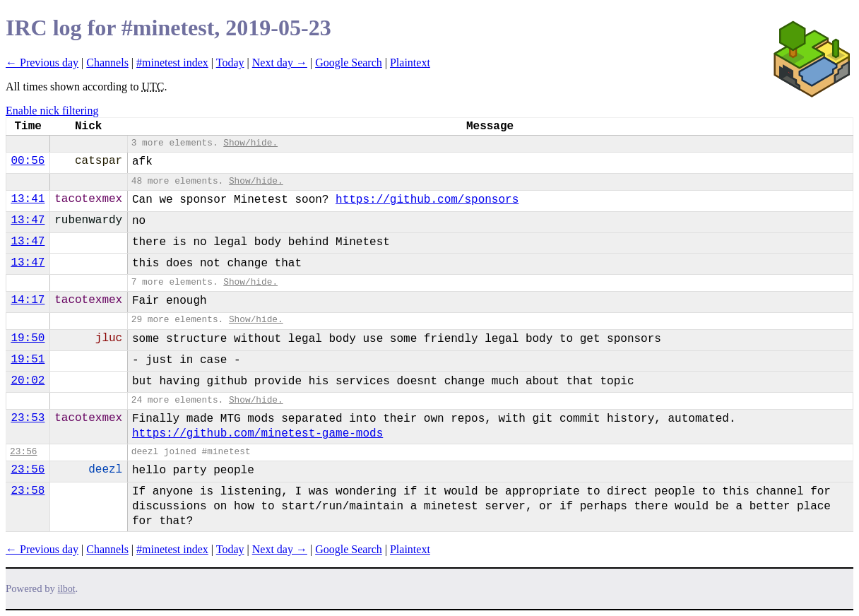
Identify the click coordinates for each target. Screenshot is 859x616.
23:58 (28, 491)
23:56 (23, 452)
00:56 (28, 161)
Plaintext (410, 63)
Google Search (349, 63)
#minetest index (172, 63)
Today (230, 63)
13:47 (28, 220)
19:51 (28, 360)
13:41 (28, 199)
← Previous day (42, 63)
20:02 (28, 381)
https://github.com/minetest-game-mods (257, 434)
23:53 (28, 418)
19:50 (28, 338)
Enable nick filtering (52, 111)
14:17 (28, 300)
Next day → (280, 63)
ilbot (67, 589)
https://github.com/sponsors (427, 200)
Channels (107, 63)
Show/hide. (250, 143)
